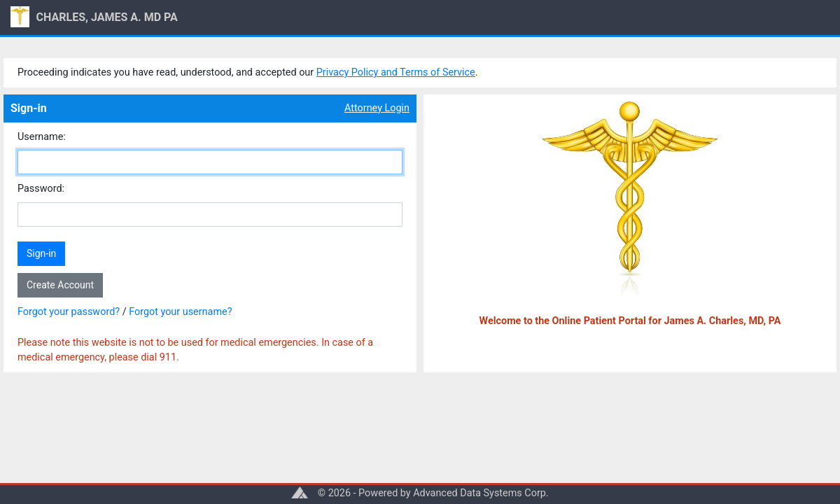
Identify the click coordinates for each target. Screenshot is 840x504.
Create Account (60, 285)
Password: (41, 189)
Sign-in (41, 253)
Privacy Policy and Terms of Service (396, 72)
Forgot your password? (69, 312)
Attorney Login (377, 108)
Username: (42, 137)
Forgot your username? (180, 312)
